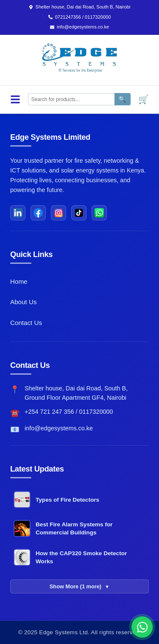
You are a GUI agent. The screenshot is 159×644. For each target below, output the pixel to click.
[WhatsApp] (99, 213)
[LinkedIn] (18, 213)
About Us (23, 302)
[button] (145, 627)
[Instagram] (59, 213)
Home (19, 281)
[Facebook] (38, 213)
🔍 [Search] (122, 99)
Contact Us (26, 323)
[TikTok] (79, 213)
